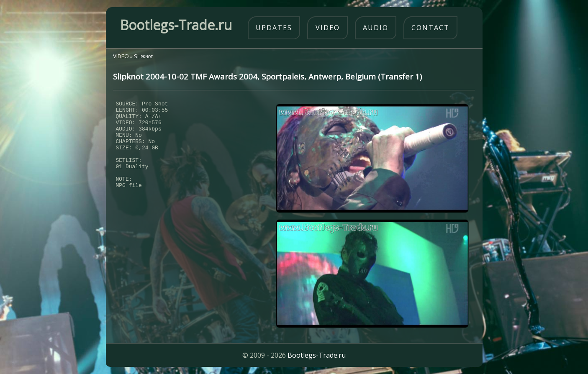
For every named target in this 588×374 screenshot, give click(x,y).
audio (376, 28)
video (328, 28)
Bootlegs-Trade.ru (317, 355)
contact (430, 28)
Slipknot (143, 56)
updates (274, 28)
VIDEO (121, 56)
